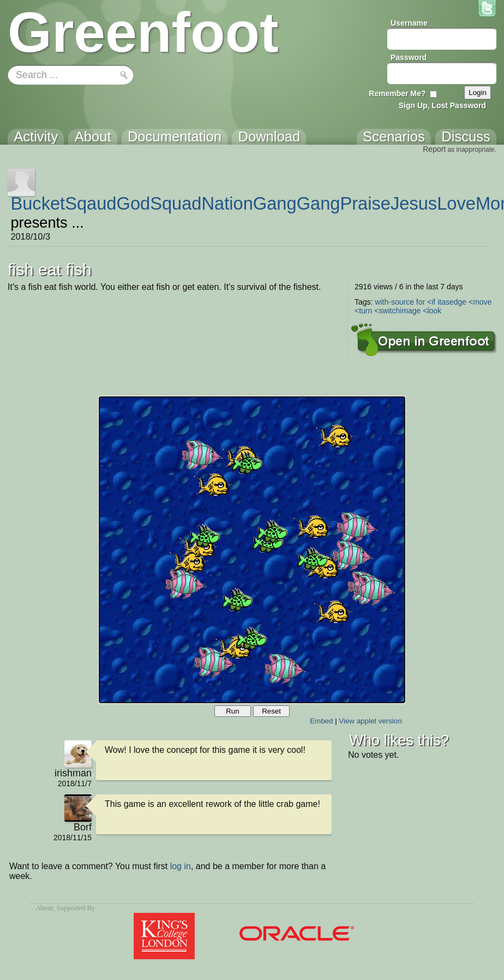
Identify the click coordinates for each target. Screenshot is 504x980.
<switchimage (397, 311)
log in (181, 866)
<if (431, 302)
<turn (363, 311)
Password (409, 57)
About (44, 908)
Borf (83, 827)
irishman (73, 773)
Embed (321, 721)
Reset (271, 711)
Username (409, 23)
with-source (394, 302)
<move (480, 302)
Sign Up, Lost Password (442, 105)
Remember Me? (397, 93)
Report (434, 149)
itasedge (452, 302)
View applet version (370, 721)
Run (232, 711)
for (421, 302)
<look (432, 311)
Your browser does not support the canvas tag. (252, 550)
